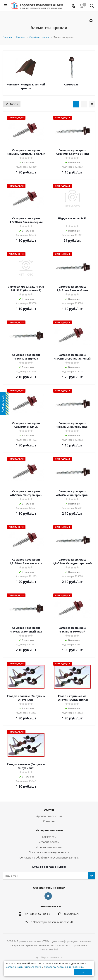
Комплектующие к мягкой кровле (26, 86)
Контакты (49, 821)
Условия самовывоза (49, 847)
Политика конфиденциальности (49, 852)
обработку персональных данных (63, 967)
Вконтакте (48, 896)
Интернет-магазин (49, 830)
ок (83, 972)
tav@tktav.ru (72, 914)
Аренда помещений (49, 816)
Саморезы (72, 84)
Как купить (49, 837)
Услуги (49, 809)
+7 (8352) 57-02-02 (37, 914)
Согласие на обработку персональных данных (49, 857)
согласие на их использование (24, 967)
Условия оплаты (49, 842)
